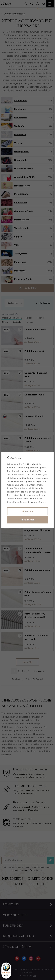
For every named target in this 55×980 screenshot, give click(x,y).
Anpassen (28, 511)
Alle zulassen (28, 520)
